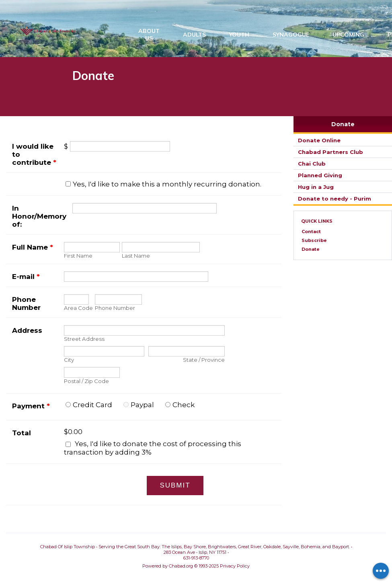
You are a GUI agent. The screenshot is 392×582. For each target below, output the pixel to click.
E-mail (26, 278)
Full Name (33, 248)
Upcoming (348, 36)
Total (22, 434)
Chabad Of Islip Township (49, 32)
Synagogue (291, 36)
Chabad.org (181, 567)
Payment (31, 407)
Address (27, 332)
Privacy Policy (235, 567)
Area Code (78, 309)
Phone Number (26, 305)
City (69, 361)
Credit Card (92, 406)
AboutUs (149, 36)
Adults (194, 36)
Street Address (84, 340)
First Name (78, 257)
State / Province (204, 361)
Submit (175, 487)
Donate (343, 125)
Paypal (142, 406)
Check (184, 406)
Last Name (136, 257)
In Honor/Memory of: (39, 217)
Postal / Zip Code (86, 382)
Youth (239, 36)
